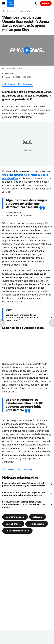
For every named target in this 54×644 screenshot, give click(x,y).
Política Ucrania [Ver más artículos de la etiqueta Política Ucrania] (37, 524)
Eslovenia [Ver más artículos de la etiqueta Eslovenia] (38, 517)
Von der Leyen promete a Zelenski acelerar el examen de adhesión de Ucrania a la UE (22, 317)
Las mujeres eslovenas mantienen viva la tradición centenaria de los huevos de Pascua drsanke (24, 504)
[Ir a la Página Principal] (10, 3)
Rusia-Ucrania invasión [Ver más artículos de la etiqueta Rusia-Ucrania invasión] (17, 531)
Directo (46, 3)
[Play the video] (27, 50)
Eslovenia (30, 11)
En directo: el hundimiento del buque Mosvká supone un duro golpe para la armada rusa (24, 494)
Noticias (11, 11)
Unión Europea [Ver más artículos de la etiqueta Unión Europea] (13, 524)
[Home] (3, 11)
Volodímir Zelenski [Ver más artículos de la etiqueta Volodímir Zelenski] (15, 517)
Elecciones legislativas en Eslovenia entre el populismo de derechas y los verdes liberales (24, 484)
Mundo (20, 11)
